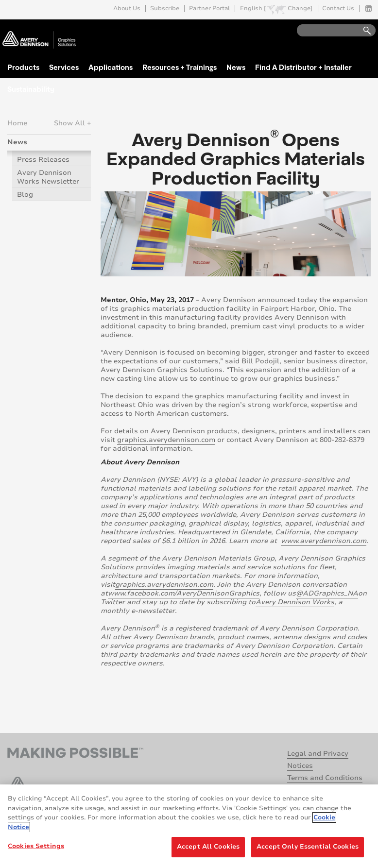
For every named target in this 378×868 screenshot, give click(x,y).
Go (362, 31)
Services (64, 67)
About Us (127, 9)
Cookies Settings (36, 846)
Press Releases (43, 160)
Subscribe (165, 9)
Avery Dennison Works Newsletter (48, 177)
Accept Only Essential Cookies (308, 847)
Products (23, 67)
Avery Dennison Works (295, 602)
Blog (25, 195)
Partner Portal (209, 9)
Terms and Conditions (325, 778)
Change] (300, 9)
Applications (111, 67)
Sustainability (31, 89)
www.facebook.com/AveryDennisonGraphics (184, 593)
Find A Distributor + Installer (303, 67)
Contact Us (338, 9)
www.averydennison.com (324, 541)
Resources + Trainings (180, 67)
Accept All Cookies (208, 847)
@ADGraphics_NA (327, 593)
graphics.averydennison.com (166, 440)
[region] (189, 826)
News (236, 67)
